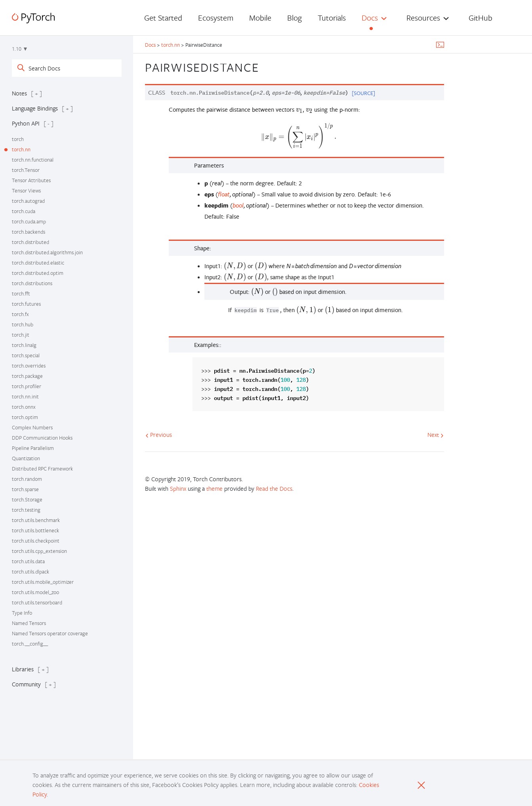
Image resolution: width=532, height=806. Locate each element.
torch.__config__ (30, 644)
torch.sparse (25, 489)
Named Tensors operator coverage (50, 633)
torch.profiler (27, 386)
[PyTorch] (33, 18)
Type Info (22, 613)
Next (436, 434)
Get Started (163, 18)
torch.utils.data (28, 561)
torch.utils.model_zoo (35, 592)
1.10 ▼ (20, 49)
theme (215, 488)
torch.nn (21, 149)
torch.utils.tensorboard (37, 602)
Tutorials (332, 18)
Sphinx (178, 488)
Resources (423, 18)
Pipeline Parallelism (33, 448)
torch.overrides (29, 366)
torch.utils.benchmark (36, 520)
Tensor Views (26, 191)
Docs (370, 18)
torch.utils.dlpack (31, 572)
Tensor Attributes (31, 180)
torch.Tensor (26, 170)
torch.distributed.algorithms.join (47, 252)
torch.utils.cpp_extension (39, 551)
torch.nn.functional (33, 160)
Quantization (26, 458)
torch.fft (21, 293)
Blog (295, 18)
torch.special (26, 355)
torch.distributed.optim (38, 273)
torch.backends (29, 232)
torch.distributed (31, 242)
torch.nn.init (25, 396)
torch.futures (26, 304)
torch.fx (20, 314)
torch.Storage (27, 499)
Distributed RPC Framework (42, 469)
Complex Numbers (32, 427)
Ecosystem (216, 18)
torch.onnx (24, 407)
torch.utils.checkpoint (36, 541)
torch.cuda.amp (29, 221)
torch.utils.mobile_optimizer (43, 582)
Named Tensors (29, 623)
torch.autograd (28, 201)
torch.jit (21, 335)
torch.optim (25, 417)
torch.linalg (24, 345)
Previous (159, 434)
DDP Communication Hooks (42, 438)
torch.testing (26, 510)
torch (18, 139)
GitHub (481, 18)
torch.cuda (24, 211)
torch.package (27, 376)
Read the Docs (274, 488)
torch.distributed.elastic (38, 263)
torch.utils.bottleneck (35, 530)
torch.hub (23, 324)
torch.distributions (32, 283)
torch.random (27, 479)
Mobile (260, 18)
